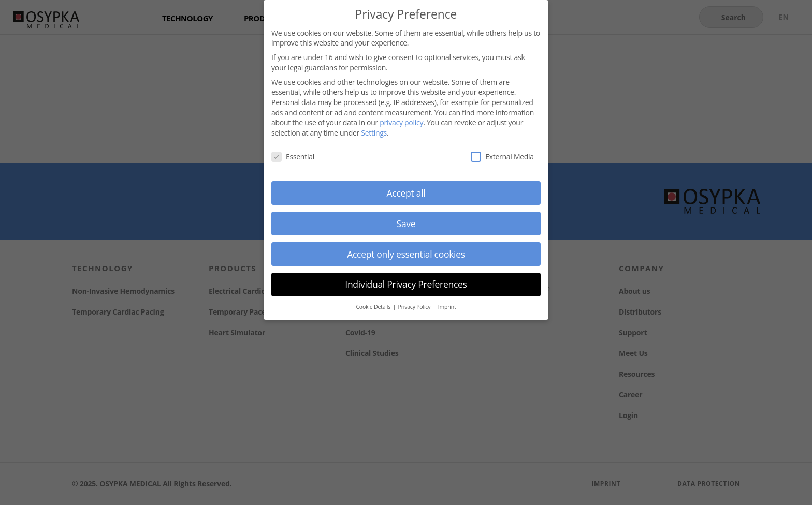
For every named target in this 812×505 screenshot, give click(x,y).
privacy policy (401, 121)
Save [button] (406, 222)
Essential (293, 155)
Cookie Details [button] (374, 306)
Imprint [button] (447, 306)
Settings (374, 131)
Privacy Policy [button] (415, 306)
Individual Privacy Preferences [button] (406, 283)
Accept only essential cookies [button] (406, 252)
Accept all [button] (406, 191)
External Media (502, 155)
